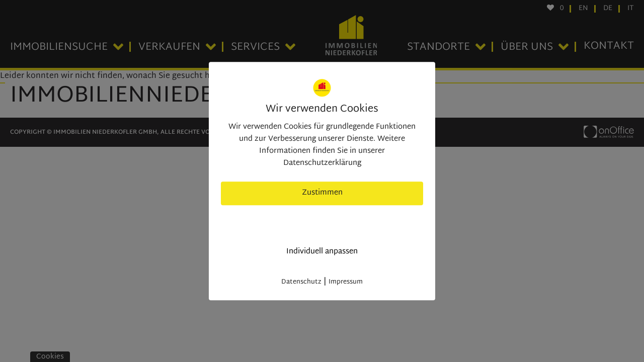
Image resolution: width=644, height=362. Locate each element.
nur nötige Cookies (322, 222)
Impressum (346, 282)
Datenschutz (301, 282)
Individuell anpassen (322, 252)
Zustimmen (322, 193)
